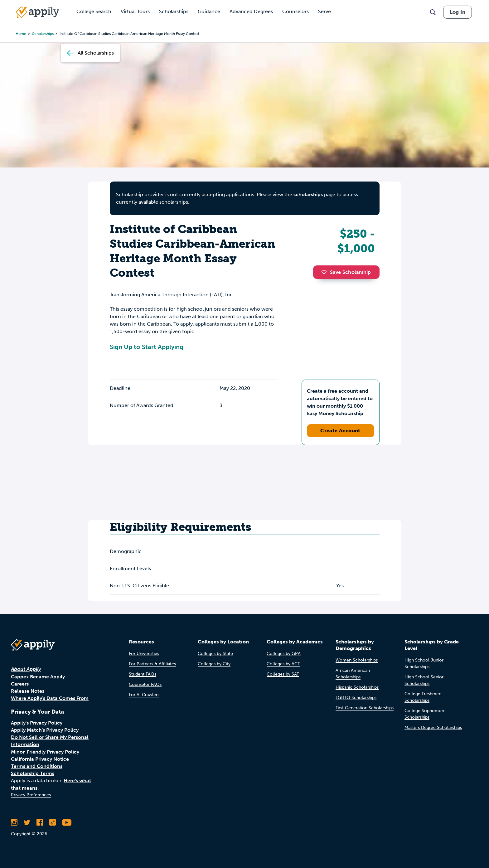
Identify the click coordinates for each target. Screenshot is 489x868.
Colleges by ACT (283, 664)
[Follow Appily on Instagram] (14, 822)
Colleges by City (214, 664)
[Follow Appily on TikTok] (53, 822)
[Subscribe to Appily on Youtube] (67, 822)
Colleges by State (215, 654)
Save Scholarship (346, 272)
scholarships (43, 34)
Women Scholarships (357, 660)
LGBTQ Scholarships (356, 698)
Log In (458, 12)
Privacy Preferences (31, 795)
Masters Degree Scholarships (433, 727)
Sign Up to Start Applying (147, 347)
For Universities (144, 654)
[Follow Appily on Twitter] (27, 822)
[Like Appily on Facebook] (40, 822)
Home (21, 34)
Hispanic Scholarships (357, 687)
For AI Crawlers (144, 695)
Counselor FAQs (145, 684)
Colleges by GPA (284, 654)
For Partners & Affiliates (152, 664)
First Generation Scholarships (365, 708)
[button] (326, 272)
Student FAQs (143, 674)
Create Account (340, 431)
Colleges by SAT (283, 674)
